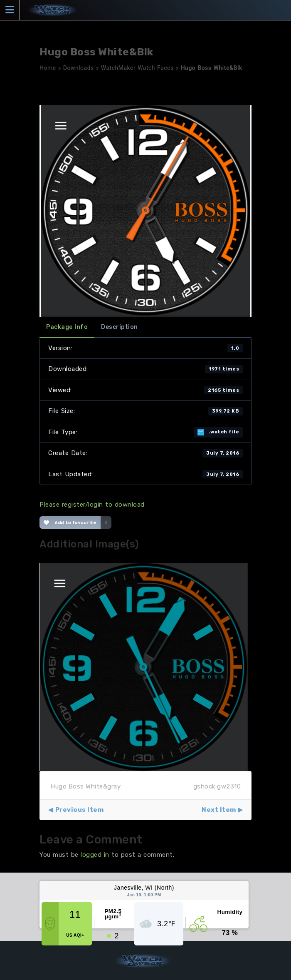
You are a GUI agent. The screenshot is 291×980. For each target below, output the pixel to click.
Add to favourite (70, 522)
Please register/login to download (92, 505)
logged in (95, 855)
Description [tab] (120, 327)
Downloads (79, 68)
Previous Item (80, 810)
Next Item (219, 810)
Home (48, 68)
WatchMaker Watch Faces (137, 68)
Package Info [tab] (67, 327)
